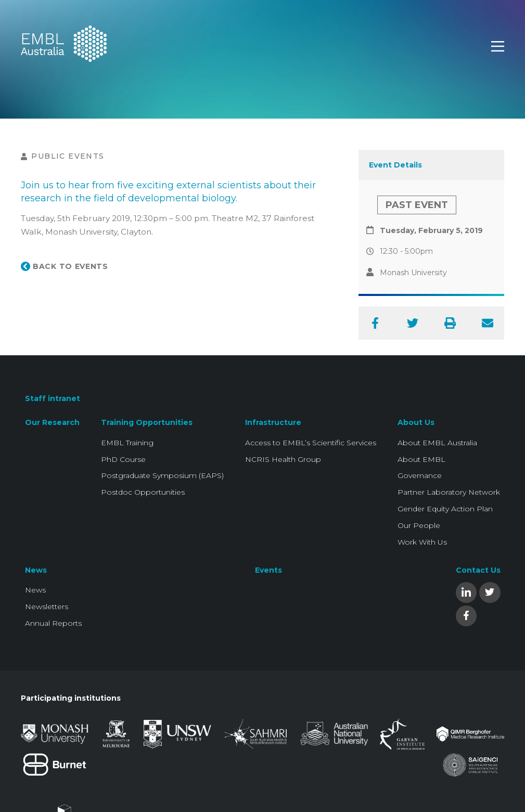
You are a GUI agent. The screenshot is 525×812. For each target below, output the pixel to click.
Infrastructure (273, 422)
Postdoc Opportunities (143, 492)
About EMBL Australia (437, 443)
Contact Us (478, 570)
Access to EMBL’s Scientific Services (311, 443)
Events (268, 570)
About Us (416, 422)
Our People (419, 525)
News (36, 570)
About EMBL (421, 459)
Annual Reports (53, 623)
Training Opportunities (147, 422)
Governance (420, 475)
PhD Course (123, 459)
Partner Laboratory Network (449, 492)
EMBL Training (127, 443)
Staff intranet (53, 398)
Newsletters (47, 607)
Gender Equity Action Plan (445, 509)
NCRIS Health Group (283, 459)
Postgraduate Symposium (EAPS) (162, 475)
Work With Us (422, 542)
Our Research (52, 422)
